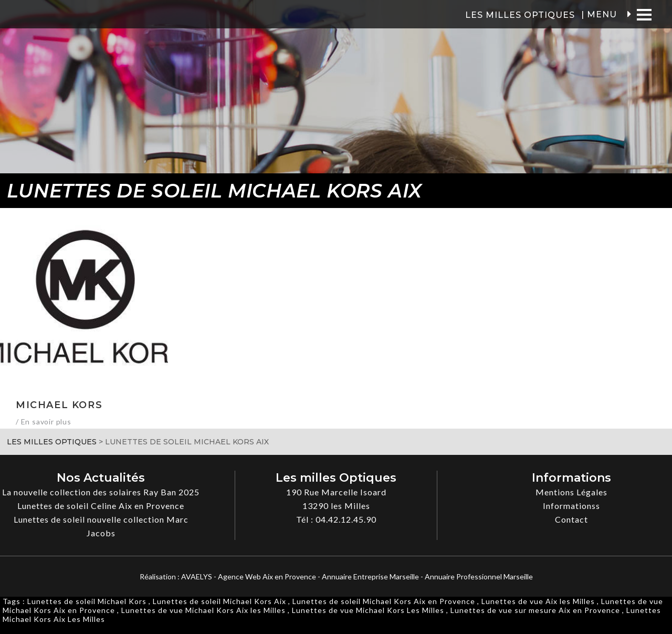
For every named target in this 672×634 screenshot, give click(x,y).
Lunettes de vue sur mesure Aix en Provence (535, 610)
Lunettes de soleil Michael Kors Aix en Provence (384, 601)
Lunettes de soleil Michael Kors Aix (219, 601)
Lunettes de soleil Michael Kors (87, 601)
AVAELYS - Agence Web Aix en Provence (249, 576)
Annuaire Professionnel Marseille (479, 576)
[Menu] (644, 14)
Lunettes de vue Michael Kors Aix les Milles (203, 610)
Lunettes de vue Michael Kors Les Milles (368, 610)
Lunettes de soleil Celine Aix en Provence (101, 506)
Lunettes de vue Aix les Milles (538, 601)
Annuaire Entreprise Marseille (370, 576)
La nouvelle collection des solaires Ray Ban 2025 (101, 492)
